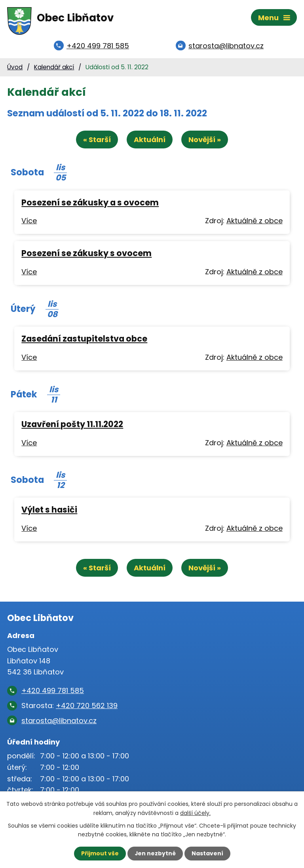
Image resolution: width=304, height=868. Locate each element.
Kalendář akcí (54, 68)
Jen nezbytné (155, 853)
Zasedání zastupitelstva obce (84, 340)
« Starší (97, 141)
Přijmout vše (100, 853)
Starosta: (69, 707)
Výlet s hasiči (49, 511)
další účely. (195, 813)
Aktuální (150, 141)
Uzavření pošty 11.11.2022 (72, 425)
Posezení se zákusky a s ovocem (90, 203)
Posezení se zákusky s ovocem (86, 254)
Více (29, 222)
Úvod (15, 68)
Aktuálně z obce (255, 222)
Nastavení (207, 853)
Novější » (205, 141)
